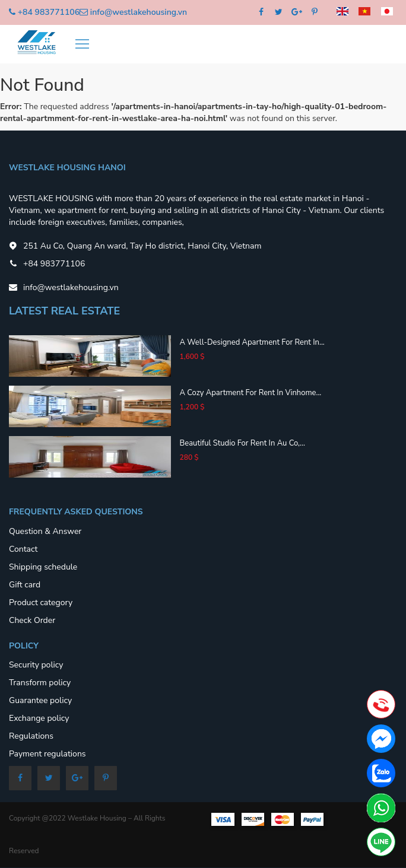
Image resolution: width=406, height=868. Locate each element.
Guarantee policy (40, 700)
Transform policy (40, 683)
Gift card (25, 585)
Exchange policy (39, 718)
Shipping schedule (43, 567)
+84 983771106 (49, 12)
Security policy (36, 665)
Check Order (32, 620)
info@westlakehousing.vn (139, 12)
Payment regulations (47, 754)
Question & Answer (45, 531)
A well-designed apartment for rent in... (252, 342)
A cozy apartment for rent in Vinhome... (251, 393)
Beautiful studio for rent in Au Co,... (242, 443)
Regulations (31, 736)
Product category (41, 602)
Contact (23, 549)
